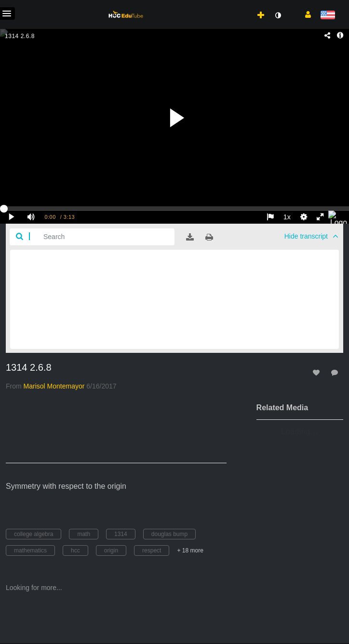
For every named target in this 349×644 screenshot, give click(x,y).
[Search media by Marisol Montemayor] (54, 386)
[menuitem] (242, 5)
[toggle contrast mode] (278, 15)
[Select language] (328, 16)
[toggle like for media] (318, 372)
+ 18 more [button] (190, 550)
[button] (304, 14)
